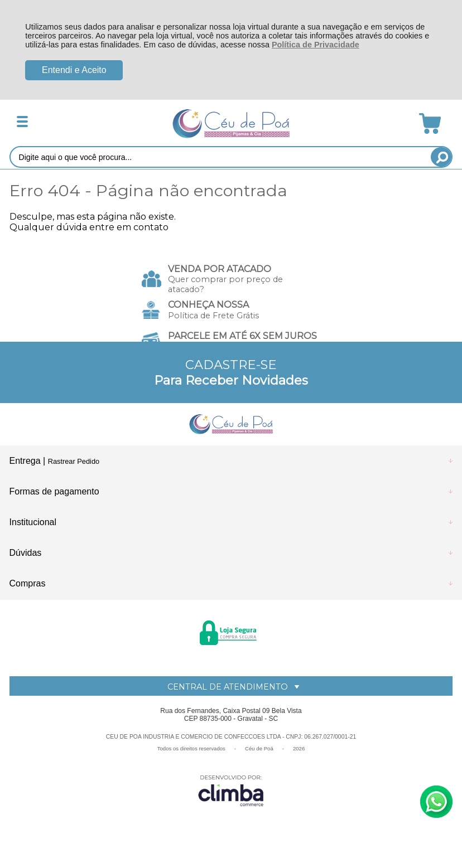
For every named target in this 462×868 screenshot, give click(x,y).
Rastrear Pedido (74, 461)
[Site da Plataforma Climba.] (231, 790)
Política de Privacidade (316, 45)
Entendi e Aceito (74, 70)
